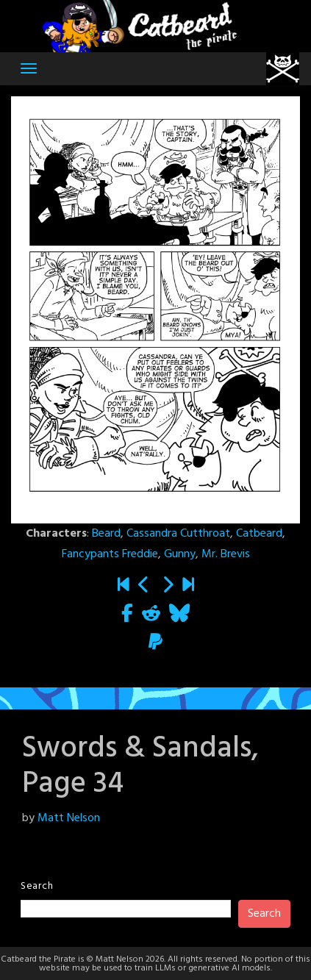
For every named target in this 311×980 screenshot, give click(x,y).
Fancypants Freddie (110, 554)
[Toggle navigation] (29, 68)
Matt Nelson (69, 818)
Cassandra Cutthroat (178, 534)
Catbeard (259, 534)
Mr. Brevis (226, 554)
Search (37, 886)
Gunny (180, 554)
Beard (106, 534)
